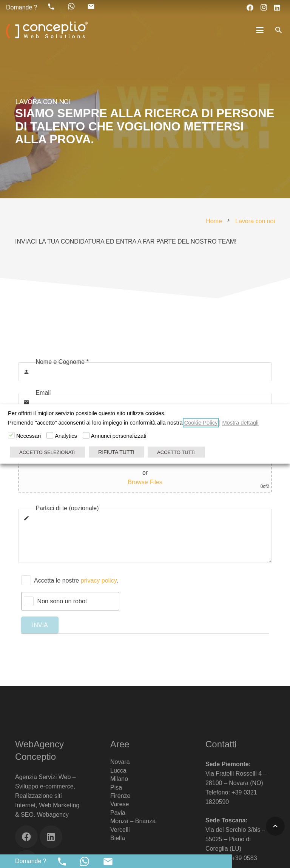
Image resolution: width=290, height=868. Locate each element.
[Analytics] (50, 436)
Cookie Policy (201, 423)
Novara (120, 762)
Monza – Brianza (133, 821)
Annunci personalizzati (119, 436)
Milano (119, 779)
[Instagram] (264, 8)
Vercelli (120, 830)
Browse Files (145, 482)
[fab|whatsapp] (71, 6)
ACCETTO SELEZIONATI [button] (47, 452)
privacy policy (99, 580)
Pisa (116, 787)
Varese (120, 804)
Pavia (118, 813)
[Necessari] (11, 436)
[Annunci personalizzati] (86, 436)
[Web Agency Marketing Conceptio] (47, 30)
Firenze (120, 796)
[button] (260, 30)
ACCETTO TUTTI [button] (176, 452)
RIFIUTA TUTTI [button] (116, 452)
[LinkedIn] (277, 8)
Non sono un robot (62, 601)
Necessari (29, 436)
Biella (118, 838)
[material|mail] (91, 6)
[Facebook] (250, 8)
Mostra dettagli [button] (240, 423)
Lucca (118, 771)
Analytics (66, 436)
